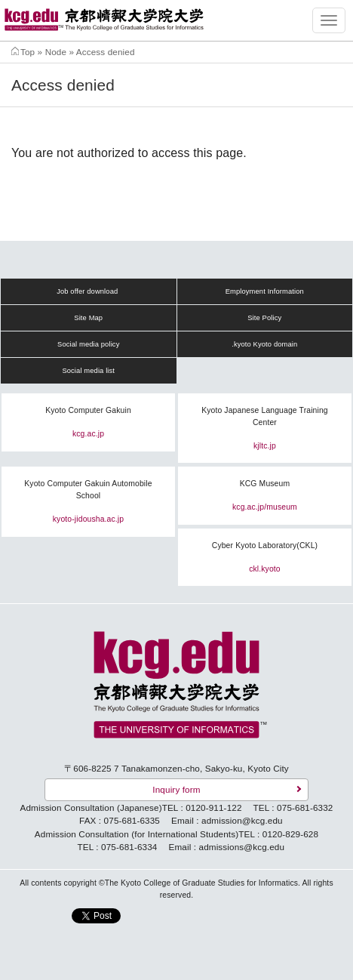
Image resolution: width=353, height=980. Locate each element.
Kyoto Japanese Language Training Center (265, 416)
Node (56, 52)
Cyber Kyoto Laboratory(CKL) (265, 545)
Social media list (88, 371)
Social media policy (88, 344)
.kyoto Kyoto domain (264, 344)
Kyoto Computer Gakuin (88, 410)
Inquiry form (176, 789)
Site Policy (264, 318)
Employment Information (265, 291)
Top (28, 52)
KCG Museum (265, 484)
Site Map (88, 318)
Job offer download (87, 291)
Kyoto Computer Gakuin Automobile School (88, 490)
